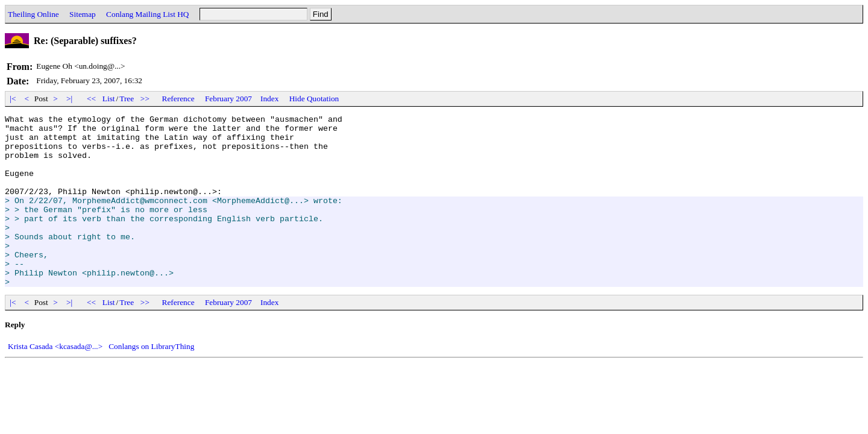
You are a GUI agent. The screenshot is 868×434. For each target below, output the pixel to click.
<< (92, 99)
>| (70, 99)
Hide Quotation (314, 99)
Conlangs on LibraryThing (151, 381)
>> (145, 99)
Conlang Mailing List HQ (147, 14)
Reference (178, 99)
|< (13, 99)
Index (269, 99)
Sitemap (83, 14)
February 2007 (228, 99)
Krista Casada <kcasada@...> (55, 381)
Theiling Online (33, 14)
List (109, 99)
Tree (127, 99)
